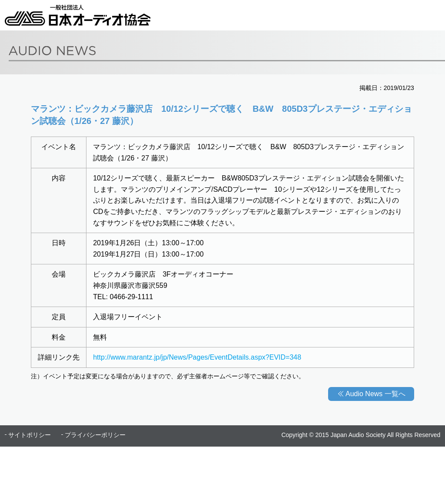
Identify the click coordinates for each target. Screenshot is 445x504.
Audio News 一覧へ (375, 394)
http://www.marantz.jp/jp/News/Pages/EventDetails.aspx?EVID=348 (197, 357)
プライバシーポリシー (95, 435)
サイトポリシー (30, 435)
